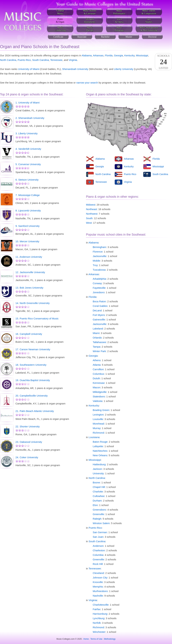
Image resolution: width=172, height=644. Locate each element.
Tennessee (56, 60)
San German (100, 532)
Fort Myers (99, 315)
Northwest (92, 214)
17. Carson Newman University (33, 349)
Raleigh (97, 519)
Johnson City (100, 578)
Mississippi (142, 55)
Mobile (96, 261)
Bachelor (105, 37)
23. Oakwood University (29, 442)
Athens (97, 360)
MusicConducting (60, 29)
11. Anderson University (29, 257)
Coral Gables (100, 306)
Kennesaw (99, 383)
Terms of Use (96, 639)
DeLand (97, 310)
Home (86, 639)
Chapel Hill (99, 487)
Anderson (98, 546)
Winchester (99, 632)
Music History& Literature (90, 12)
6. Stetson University (27, 180)
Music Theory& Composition (149, 12)
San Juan (98, 537)
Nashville (98, 596)
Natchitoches (100, 451)
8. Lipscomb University (28, 211)
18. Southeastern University (31, 365)
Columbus (98, 374)
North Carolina (8, 60)
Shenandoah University (75, 69)
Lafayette (98, 446)
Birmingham (99, 247)
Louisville (98, 419)
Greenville (98, 514)
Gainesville (99, 319)
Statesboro (99, 396)
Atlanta (97, 365)
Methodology (110, 639)
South (89, 218)
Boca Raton (99, 301)
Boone (96, 482)
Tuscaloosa (99, 270)
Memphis (98, 587)
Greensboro (99, 510)
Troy (95, 265)
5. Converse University (28, 164)
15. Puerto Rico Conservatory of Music (37, 318)
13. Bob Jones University (29, 288)
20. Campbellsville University (32, 396)
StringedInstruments (90, 20)
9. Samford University (27, 226)
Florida (109, 55)
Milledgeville (100, 392)
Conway (97, 283)
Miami (96, 333)
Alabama (87, 55)
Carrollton (98, 369)
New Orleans (100, 455)
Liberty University (124, 69)
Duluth (96, 378)
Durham (97, 501)
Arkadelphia (99, 279)
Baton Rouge (100, 442)
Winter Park (99, 351)
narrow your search (87, 83)
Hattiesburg (99, 464)
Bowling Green (101, 410)
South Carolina (41, 60)
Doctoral (152, 37)
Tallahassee (99, 342)
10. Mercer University (27, 241)
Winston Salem (101, 523)
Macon (96, 387)
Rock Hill (98, 564)
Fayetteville (99, 288)
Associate (82, 37)
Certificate (58, 37)
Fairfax (97, 609)
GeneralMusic (60, 12)
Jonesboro (99, 292)
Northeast (91, 209)
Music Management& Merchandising (149, 29)
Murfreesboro (100, 591)
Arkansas (98, 55)
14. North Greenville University (33, 303)
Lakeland (98, 329)
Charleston (99, 550)
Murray (97, 428)
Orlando (97, 338)
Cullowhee (99, 496)
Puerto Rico (24, 60)
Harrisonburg (100, 614)
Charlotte (98, 492)
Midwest (91, 205)
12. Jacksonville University (30, 272)
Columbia (98, 555)
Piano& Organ (60, 20)
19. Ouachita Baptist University (33, 380)
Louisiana (94, 437)
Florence (98, 252)
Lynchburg (99, 618)
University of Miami (29, 69)
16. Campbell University (29, 334)
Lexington (98, 415)
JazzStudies (149, 20)
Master (129, 37)
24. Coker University (27, 457)
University (98, 473)
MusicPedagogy (119, 29)
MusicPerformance (119, 12)
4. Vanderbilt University (28, 149)
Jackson (97, 469)
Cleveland (98, 573)
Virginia (73, 60)
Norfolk (97, 623)
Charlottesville (101, 605)
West (89, 223)
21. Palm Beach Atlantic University (35, 411)
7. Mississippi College (28, 195)
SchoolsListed (163, 62)
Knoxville (98, 582)
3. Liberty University (27, 133)
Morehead (98, 424)
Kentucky (129, 55)
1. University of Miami (27, 103)
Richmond (98, 433)
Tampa (96, 347)
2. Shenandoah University (30, 118)
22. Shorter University (28, 426)
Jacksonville (100, 256)
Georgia (119, 55)
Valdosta (98, 401)
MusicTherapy (90, 29)
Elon (95, 505)
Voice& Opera (119, 20)
